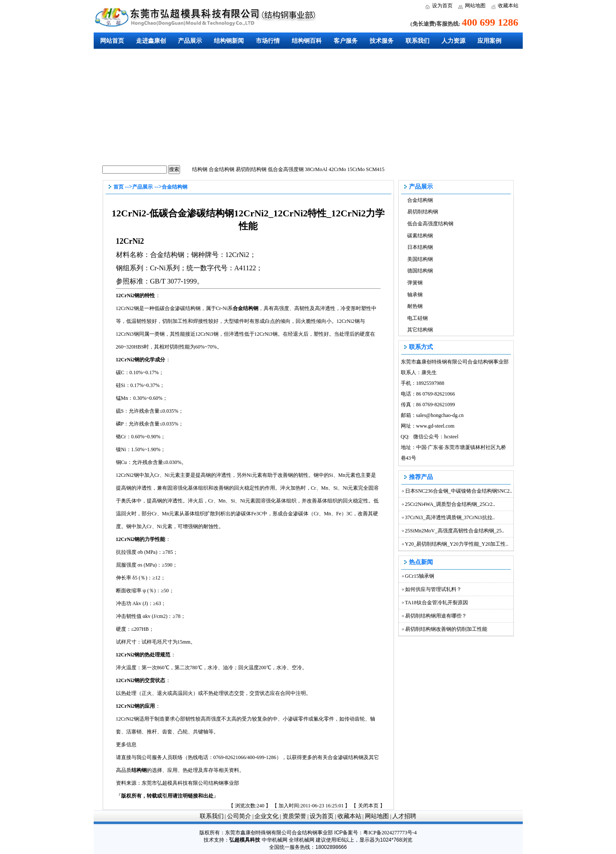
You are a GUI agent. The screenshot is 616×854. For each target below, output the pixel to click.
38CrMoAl (316, 169)
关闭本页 (368, 806)
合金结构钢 (222, 169)
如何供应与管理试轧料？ (433, 589)
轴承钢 (415, 295)
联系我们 (418, 41)
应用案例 (489, 41)
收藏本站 (508, 6)
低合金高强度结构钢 (430, 224)
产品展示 (190, 41)
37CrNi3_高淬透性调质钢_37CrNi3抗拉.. (450, 517)
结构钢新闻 (229, 41)
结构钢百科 (307, 41)
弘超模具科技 (245, 840)
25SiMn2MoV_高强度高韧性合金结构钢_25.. (455, 531)
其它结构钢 (420, 330)
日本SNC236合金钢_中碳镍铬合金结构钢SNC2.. (459, 491)
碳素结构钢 (420, 236)
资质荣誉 (294, 816)
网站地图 (475, 6)
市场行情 (268, 41)
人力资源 (453, 41)
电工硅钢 (418, 318)
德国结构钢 (420, 271)
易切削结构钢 (251, 169)
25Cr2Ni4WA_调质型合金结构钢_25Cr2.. (450, 504)
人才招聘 (404, 816)
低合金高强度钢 (286, 169)
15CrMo (356, 169)
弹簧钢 (415, 283)
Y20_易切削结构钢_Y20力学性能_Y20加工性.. (457, 544)
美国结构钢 (420, 259)
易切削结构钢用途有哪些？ (436, 616)
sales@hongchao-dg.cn (440, 415)
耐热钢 (415, 306)
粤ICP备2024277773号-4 (390, 833)
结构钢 (200, 169)
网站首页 (112, 41)
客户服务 (346, 41)
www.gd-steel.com (435, 426)
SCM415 (375, 169)
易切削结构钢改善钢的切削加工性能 (446, 629)
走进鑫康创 (151, 41)
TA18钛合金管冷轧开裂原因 (437, 603)
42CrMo (337, 169)
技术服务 (382, 41)
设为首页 (442, 6)
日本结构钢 (420, 247)
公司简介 (239, 816)
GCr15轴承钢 (420, 576)
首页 (118, 187)
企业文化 (267, 816)
